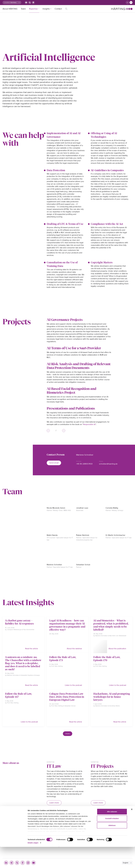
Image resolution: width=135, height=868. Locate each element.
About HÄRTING (10, 9)
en (131, 3)
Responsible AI (89, 424)
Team (23, 9)
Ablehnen (112, 846)
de (127, 3)
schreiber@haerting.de (108, 464)
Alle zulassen (112, 833)
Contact (58, 9)
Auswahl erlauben (112, 840)
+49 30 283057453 (84, 464)
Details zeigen (33, 864)
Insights (46, 9)
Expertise (33, 9)
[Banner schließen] (132, 830)
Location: (7, 2)
